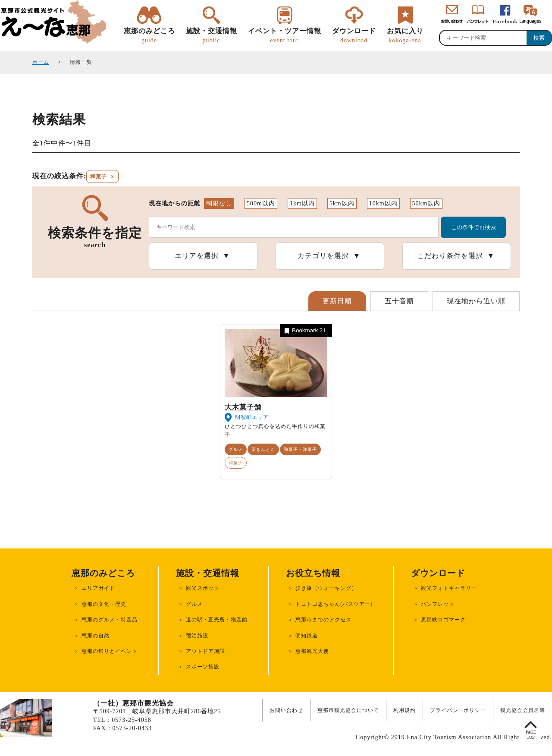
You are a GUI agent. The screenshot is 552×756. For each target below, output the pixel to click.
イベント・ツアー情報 (285, 36)
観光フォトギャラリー (449, 588)
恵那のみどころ (149, 36)
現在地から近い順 (476, 301)
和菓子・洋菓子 (300, 449)
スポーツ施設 (203, 667)
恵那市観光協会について (348, 710)
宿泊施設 (197, 636)
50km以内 (427, 203)
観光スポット (203, 588)
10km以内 (383, 203)
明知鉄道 (307, 636)
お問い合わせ (286, 710)
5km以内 (342, 203)
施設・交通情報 (212, 36)
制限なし (219, 203)
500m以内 (261, 203)
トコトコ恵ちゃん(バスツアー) (334, 604)
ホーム (41, 62)
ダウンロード (354, 36)
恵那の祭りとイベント (110, 651)
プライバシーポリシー (458, 710)
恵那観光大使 (312, 651)
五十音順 (399, 301)
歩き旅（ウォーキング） (326, 588)
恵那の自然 (96, 636)
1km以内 (302, 203)
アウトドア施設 (205, 651)
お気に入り (405, 36)
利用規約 (405, 710)
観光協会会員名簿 (523, 710)
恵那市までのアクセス (323, 620)
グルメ (236, 449)
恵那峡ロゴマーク (443, 620)
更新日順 (337, 301)
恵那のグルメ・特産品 (110, 620)
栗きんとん (263, 449)
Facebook (505, 22)
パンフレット (438, 604)
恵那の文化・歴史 (104, 604)
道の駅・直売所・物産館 (217, 620)
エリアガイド (98, 588)
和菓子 (236, 463)
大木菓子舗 (243, 407)
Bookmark (304, 331)
